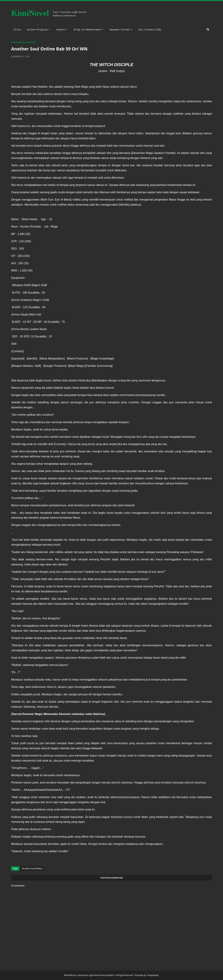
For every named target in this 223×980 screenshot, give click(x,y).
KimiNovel (30, 13)
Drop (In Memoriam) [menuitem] (87, 29)
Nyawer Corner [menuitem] (120, 29)
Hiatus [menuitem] (61, 29)
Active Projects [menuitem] (37, 29)
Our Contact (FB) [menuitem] (150, 29)
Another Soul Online (23, 42)
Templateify (153, 975)
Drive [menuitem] (17, 29)
